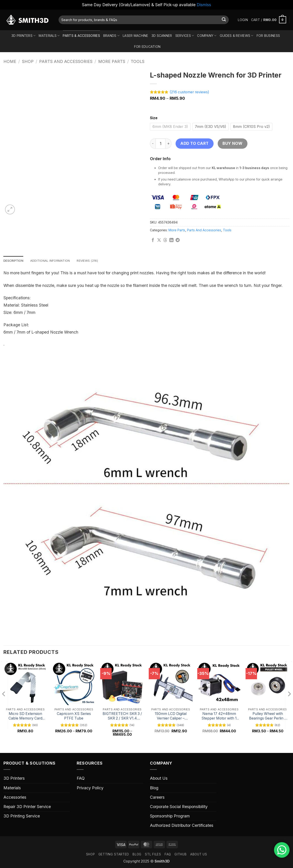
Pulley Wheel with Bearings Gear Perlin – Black (268, 716)
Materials (49, 36)
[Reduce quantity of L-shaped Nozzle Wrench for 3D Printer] (153, 143)
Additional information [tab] (53, 261)
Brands (111, 36)
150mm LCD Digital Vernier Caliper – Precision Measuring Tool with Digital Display (171, 716)
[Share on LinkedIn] (171, 240)
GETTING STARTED (114, 855)
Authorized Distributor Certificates (182, 826)
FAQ (81, 779)
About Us (159, 779)
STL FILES (153, 855)
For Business (268, 36)
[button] (243, 20)
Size (154, 118)
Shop (28, 61)
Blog (154, 788)
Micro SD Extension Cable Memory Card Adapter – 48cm (25, 716)
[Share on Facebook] (153, 240)
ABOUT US (199, 855)
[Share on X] (159, 240)
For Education (147, 47)
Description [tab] (14, 261)
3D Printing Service (22, 816)
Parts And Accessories (66, 61)
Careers (157, 797)
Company (207, 36)
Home (10, 61)
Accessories (15, 797)
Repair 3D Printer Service (27, 807)
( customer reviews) (189, 92)
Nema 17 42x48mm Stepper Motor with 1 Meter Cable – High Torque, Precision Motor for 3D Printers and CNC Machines (219, 716)
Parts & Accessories (81, 36)
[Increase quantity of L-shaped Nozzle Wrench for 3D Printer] (168, 143)
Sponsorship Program (170, 816)
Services (185, 36)
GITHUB (180, 855)
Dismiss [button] (204, 5)
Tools (138, 61)
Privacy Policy (90, 788)
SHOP (91, 855)
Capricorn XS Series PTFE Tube (74, 716)
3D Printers (24, 36)
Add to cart (195, 143)
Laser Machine (136, 36)
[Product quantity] (160, 143)
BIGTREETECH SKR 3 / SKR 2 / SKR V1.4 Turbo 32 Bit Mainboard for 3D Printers (122, 716)
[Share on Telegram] (178, 240)
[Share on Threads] (165, 240)
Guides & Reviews (237, 36)
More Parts (112, 61)
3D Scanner (162, 36)
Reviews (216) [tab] (93, 261)
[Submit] (224, 20)
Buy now (232, 143)
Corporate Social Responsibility (179, 807)
